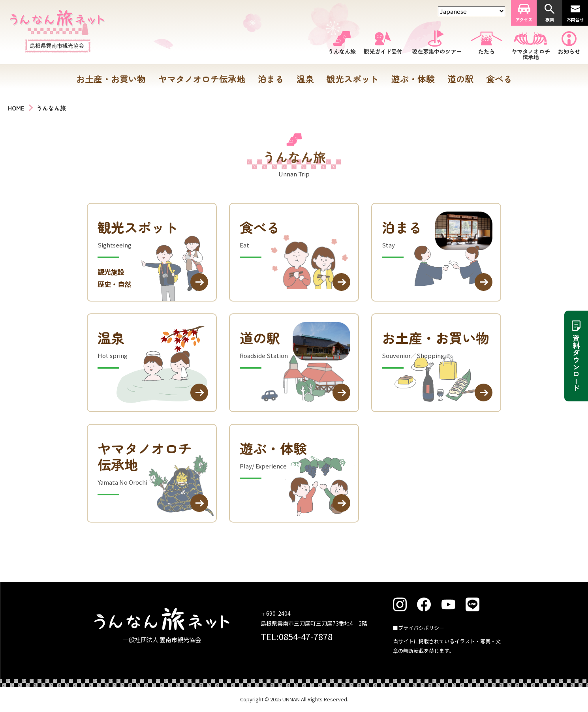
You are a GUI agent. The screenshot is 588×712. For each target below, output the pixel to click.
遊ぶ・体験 (413, 79)
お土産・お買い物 (111, 79)
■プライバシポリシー (419, 628)
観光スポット (353, 79)
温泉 (305, 79)
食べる (499, 79)
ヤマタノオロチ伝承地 (202, 79)
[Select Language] (472, 11)
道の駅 (460, 79)
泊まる (271, 79)
